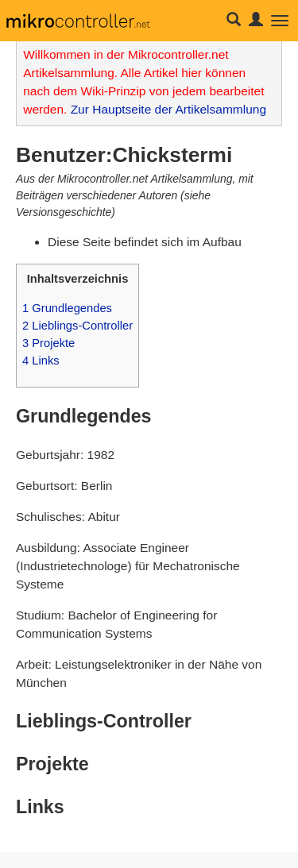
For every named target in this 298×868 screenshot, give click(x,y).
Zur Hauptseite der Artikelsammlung (168, 109)
